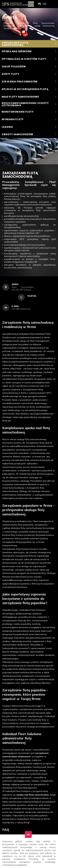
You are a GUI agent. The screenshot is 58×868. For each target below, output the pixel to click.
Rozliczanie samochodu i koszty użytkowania (29, 104)
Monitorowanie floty (29, 112)
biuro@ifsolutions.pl (21, 309)
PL (40, 4)
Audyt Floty (29, 74)
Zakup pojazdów (29, 67)
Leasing (29, 127)
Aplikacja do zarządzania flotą (29, 89)
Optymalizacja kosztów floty (29, 59)
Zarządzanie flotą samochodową (29, 44)
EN (45, 4)
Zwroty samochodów (29, 134)
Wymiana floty (29, 119)
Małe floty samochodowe (29, 97)
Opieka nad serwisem (29, 51)
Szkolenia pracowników (29, 82)
